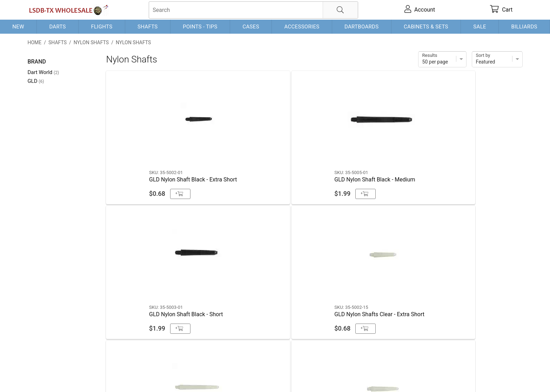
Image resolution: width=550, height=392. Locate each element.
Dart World (43, 72)
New (18, 27)
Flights (102, 27)
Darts (57, 27)
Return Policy (166, 375)
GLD (36, 81)
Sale (480, 27)
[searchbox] (253, 10)
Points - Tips (200, 27)
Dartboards (361, 27)
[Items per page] (442, 59)
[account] (420, 10)
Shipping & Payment (84, 375)
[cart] (501, 10)
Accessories (302, 27)
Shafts (148, 27)
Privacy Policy (129, 375)
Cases (251, 27)
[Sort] (497, 59)
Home (34, 42)
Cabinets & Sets (426, 27)
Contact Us (41, 375)
